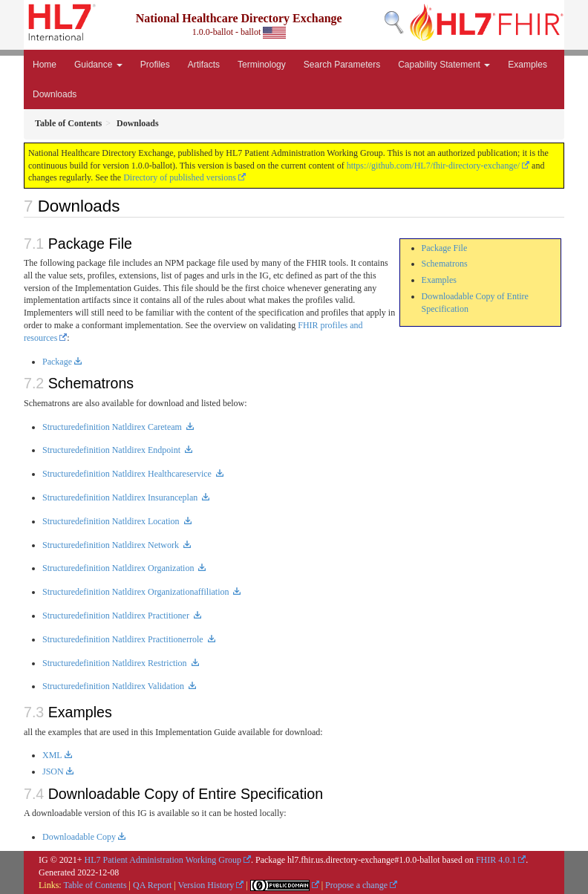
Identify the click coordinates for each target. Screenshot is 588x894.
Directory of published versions (180, 177)
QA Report (152, 885)
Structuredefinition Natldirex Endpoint (112, 450)
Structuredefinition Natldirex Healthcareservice (128, 474)
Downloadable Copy (79, 837)
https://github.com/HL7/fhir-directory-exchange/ (433, 166)
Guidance (98, 65)
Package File (445, 248)
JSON (53, 771)
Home (45, 65)
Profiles (155, 65)
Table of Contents (95, 885)
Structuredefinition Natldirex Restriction (116, 663)
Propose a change (356, 885)
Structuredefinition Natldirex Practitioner (117, 616)
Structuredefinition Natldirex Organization (119, 568)
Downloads (55, 94)
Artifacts (204, 65)
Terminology (262, 65)
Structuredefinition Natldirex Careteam (113, 427)
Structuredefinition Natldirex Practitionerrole (124, 639)
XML (52, 755)
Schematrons (445, 264)
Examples (527, 65)
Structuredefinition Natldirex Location (112, 521)
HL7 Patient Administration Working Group (163, 860)
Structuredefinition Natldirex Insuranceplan (121, 497)
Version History (206, 885)
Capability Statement (444, 65)
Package (57, 362)
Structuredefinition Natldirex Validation (114, 686)
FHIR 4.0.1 (496, 860)
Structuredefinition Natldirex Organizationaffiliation (137, 592)
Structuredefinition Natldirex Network (112, 545)
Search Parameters (342, 65)
